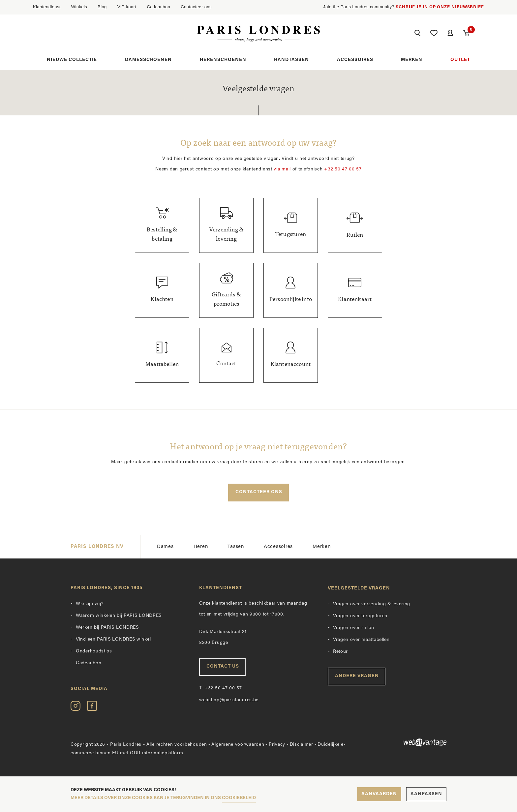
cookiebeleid (239, 798)
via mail (282, 169)
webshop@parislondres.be (229, 700)
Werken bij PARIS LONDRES (107, 628)
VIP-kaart (127, 7)
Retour (340, 652)
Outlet (460, 60)
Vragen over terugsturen (360, 616)
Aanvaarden (379, 794)
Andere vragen (357, 676)
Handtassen (291, 60)
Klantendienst (47, 7)
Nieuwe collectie (72, 60)
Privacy (277, 745)
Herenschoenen (223, 60)
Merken (412, 60)
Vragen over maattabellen (361, 640)
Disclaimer (302, 745)
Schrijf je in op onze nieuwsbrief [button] (440, 7)
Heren (201, 547)
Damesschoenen (149, 60)
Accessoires (355, 60)
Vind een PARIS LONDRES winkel (113, 640)
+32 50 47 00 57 (343, 169)
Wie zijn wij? (90, 604)
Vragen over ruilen (354, 628)
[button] (417, 34)
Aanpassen (426, 794)
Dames (165, 547)
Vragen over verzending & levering (372, 604)
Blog (102, 7)
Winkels (79, 7)
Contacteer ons (196, 7)
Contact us (223, 667)
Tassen (236, 547)
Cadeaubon (158, 7)
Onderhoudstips (94, 652)
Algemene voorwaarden (238, 745)
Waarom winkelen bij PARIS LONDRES (119, 616)
